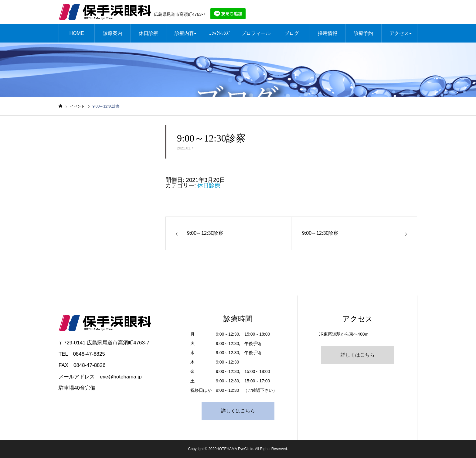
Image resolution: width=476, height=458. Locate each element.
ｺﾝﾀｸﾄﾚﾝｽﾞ (220, 33)
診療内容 (184, 33)
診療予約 (363, 33)
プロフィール (256, 33)
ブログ (292, 33)
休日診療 (148, 33)
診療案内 (113, 33)
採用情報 (328, 33)
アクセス (399, 33)
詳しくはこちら (238, 411)
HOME (77, 33)
